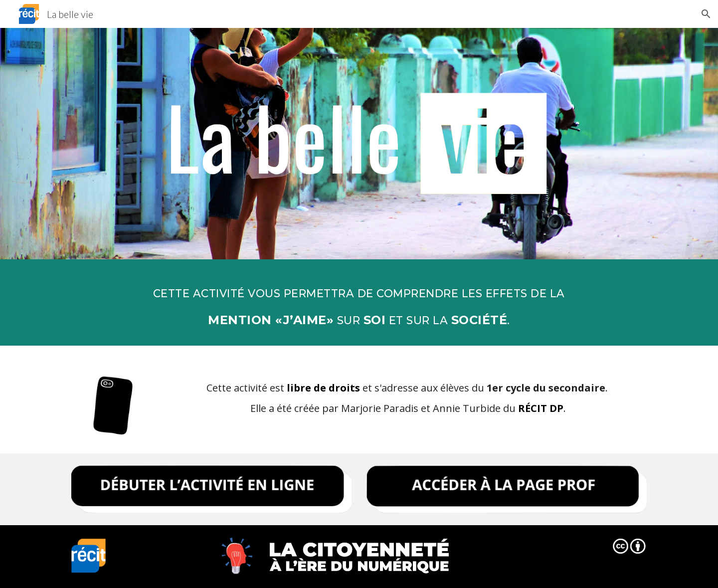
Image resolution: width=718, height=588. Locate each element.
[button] (706, 14)
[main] (359, 302)
